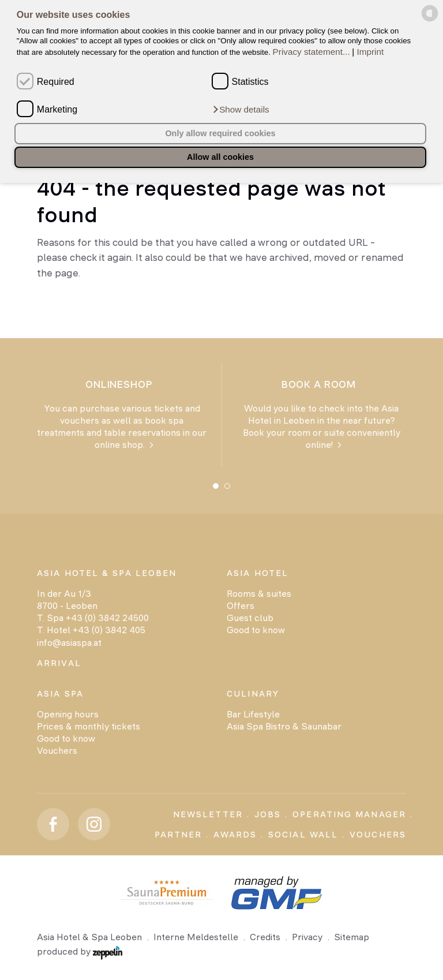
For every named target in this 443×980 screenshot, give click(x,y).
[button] (241, 109)
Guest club (250, 618)
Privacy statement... (311, 52)
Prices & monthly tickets (89, 726)
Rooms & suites (259, 594)
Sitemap (352, 937)
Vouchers (57, 751)
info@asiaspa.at (69, 643)
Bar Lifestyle (253, 714)
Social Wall (303, 835)
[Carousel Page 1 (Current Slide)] (216, 486)
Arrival (59, 663)
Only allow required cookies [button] (220, 133)
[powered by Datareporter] (430, 19)
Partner (179, 835)
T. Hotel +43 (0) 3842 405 (91, 630)
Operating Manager (349, 814)
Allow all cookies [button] (220, 157)
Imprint (371, 52)
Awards (235, 835)
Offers (241, 606)
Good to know (256, 630)
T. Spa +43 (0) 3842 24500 (93, 618)
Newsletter (208, 814)
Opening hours (68, 714)
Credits (265, 937)
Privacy (307, 937)
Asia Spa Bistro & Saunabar (284, 726)
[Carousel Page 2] (227, 486)
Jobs (268, 814)
